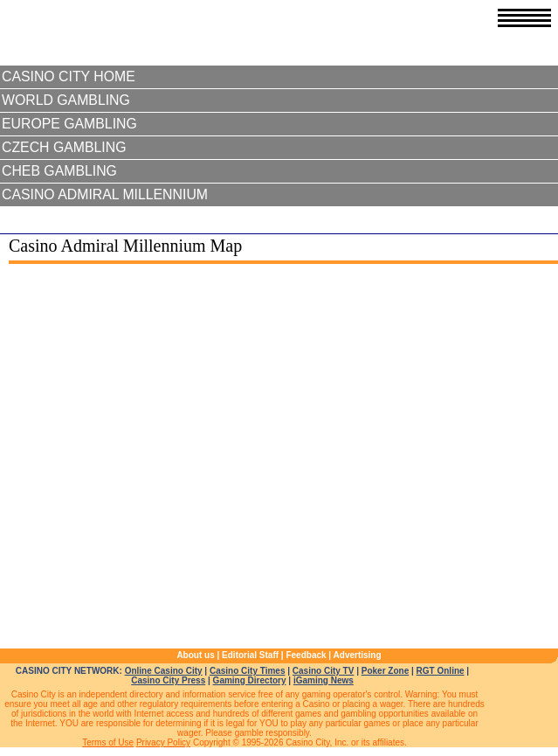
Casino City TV (324, 671)
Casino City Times (248, 671)
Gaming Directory (250, 680)
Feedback (306, 655)
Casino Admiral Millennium (105, 194)
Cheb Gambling (59, 171)
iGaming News (324, 680)
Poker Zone (385, 671)
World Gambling (66, 100)
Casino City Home (69, 76)
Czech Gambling (64, 147)
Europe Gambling (69, 124)
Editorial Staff (250, 655)
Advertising (358, 655)
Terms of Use (108, 742)
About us (195, 655)
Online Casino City (164, 671)
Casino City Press (168, 680)
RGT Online (441, 671)
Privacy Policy (163, 742)
